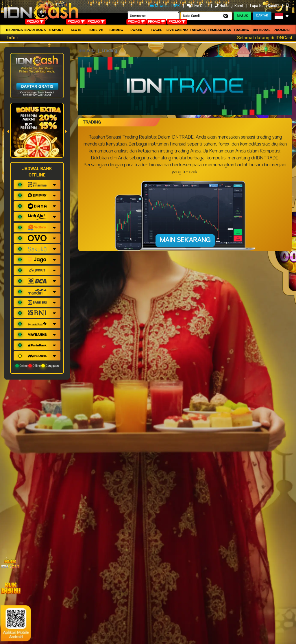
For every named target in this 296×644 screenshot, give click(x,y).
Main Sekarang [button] (185, 240)
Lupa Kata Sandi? (265, 6)
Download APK (165, 6)
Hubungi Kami (229, 6)
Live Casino (177, 30)
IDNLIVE (96, 30)
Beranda (14, 30)
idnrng (116, 30)
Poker (136, 30)
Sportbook (35, 30)
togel (156, 30)
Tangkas (198, 30)
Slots (76, 30)
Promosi (282, 30)
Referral (261, 30)
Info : (13, 38)
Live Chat (198, 6)
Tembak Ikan (220, 30)
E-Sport (56, 30)
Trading (242, 30)
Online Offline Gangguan (37, 366)
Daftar (262, 15)
